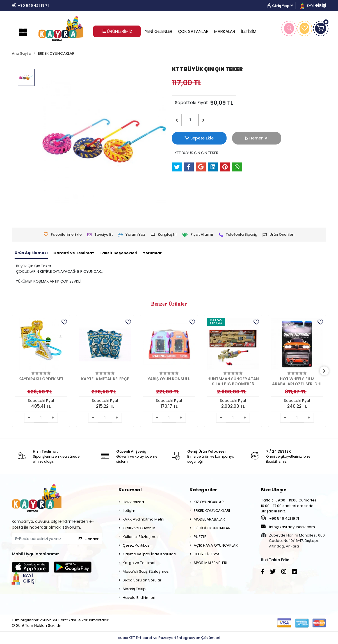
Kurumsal (130, 490)
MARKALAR (225, 31)
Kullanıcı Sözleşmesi (141, 537)
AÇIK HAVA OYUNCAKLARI (216, 545)
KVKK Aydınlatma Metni (143, 519)
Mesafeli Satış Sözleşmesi (146, 571)
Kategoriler (203, 490)
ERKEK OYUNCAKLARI (212, 511)
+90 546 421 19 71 (280, 518)
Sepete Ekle (190, 138)
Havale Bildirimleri (139, 598)
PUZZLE (200, 537)
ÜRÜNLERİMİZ (117, 31)
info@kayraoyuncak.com (288, 527)
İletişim (129, 511)
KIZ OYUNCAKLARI (209, 502)
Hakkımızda (133, 502)
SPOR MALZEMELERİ (210, 563)
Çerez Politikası (137, 545)
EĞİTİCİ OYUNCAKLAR (212, 528)
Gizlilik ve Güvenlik (139, 528)
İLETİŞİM (249, 31)
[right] (326, 371)
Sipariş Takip (134, 589)
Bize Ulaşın (274, 490)
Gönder (89, 539)
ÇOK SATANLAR (193, 31)
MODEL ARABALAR (209, 519)
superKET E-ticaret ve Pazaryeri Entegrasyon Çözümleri (169, 638)
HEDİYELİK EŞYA (207, 554)
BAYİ (312, 5)
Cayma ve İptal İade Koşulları (149, 554)
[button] (282, 6)
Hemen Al (229, 138)
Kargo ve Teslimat (139, 563)
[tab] (31, 253)
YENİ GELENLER (159, 31)
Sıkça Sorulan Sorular (142, 580)
